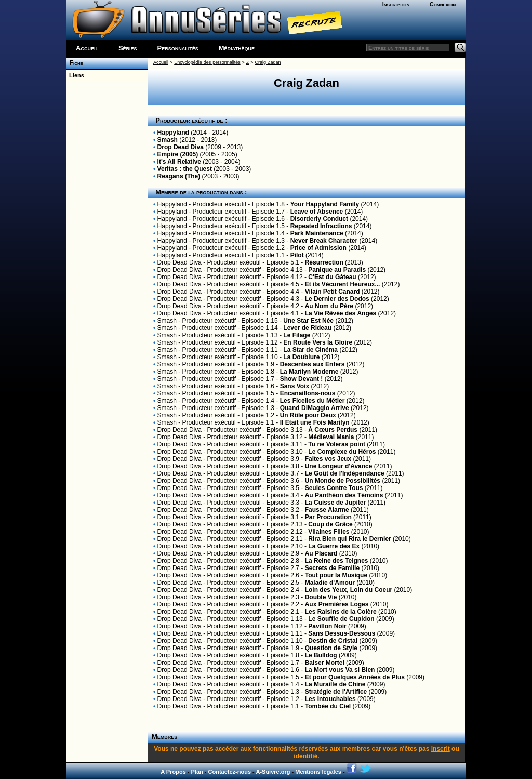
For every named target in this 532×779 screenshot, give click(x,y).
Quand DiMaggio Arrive (315, 408)
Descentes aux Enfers (312, 364)
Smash (168, 140)
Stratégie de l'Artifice (336, 692)
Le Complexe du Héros (342, 452)
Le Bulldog (321, 655)
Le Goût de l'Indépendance (345, 473)
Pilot (297, 255)
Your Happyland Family (325, 204)
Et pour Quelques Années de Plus (355, 677)
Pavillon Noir (327, 626)
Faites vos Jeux (328, 459)
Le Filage (297, 335)
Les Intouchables (330, 699)
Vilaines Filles (329, 532)
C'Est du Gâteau (332, 277)
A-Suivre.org (273, 772)
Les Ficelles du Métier (312, 401)
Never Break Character (324, 241)
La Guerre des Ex (334, 546)
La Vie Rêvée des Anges (341, 313)
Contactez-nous (230, 772)
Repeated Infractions (321, 226)
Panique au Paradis (337, 270)
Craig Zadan (268, 62)
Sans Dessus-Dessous (342, 633)
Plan (197, 772)
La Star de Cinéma (310, 350)
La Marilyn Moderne (309, 372)
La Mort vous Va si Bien (340, 670)
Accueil (87, 48)
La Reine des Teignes (337, 561)
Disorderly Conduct (319, 219)
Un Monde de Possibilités (343, 481)
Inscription (396, 4)
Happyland (173, 133)
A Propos (173, 772)
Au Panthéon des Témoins (344, 495)
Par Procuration (328, 517)
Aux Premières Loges (337, 604)
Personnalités (178, 48)
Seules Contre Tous (334, 488)
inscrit (441, 749)
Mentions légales (318, 772)
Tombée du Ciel (328, 706)
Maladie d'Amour (330, 583)
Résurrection (324, 262)
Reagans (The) (179, 176)
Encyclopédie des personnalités (207, 62)
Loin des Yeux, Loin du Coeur (349, 590)
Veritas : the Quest (185, 169)
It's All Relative (179, 162)
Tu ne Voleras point (337, 444)
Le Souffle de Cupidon (341, 619)
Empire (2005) (178, 154)
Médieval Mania (331, 437)
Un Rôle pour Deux (308, 415)
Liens (75, 75)
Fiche (75, 63)
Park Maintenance (317, 233)
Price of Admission (318, 248)
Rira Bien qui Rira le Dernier (349, 539)
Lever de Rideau (307, 328)
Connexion (443, 4)
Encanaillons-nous (308, 393)
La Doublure (301, 357)
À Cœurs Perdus (333, 430)
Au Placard (321, 553)
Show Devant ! (302, 379)
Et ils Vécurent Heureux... (343, 284)
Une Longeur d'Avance (339, 466)
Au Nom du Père (329, 306)
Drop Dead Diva (181, 147)
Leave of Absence (317, 212)
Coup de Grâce (330, 524)
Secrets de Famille (332, 568)
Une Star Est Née (308, 321)
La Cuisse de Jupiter (335, 503)
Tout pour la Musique (336, 575)
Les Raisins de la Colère (341, 612)
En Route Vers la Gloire (318, 342)
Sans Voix (295, 386)
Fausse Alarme (327, 510)
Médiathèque (237, 48)
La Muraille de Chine (335, 684)
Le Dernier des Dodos (337, 299)
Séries (128, 48)
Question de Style (331, 648)
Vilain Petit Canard (332, 292)
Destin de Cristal (333, 641)
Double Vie (321, 597)
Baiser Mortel (325, 663)
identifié (305, 756)
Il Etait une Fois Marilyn (315, 422)
